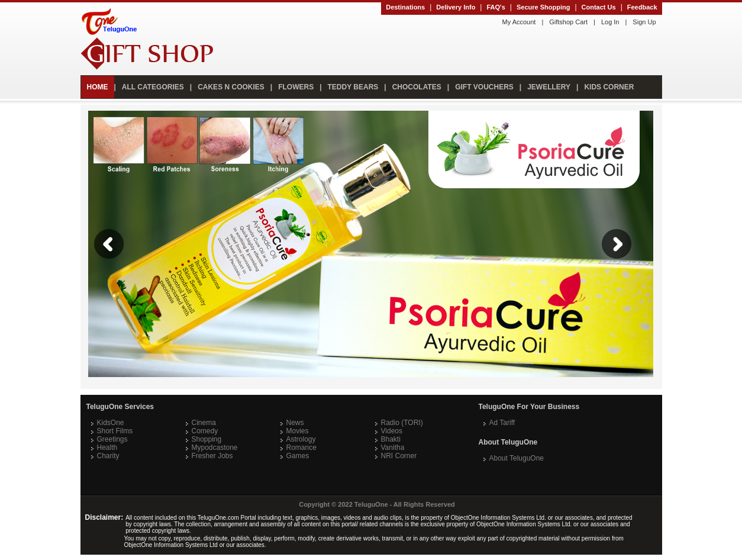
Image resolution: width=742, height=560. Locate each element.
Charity (108, 456)
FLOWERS (296, 87)
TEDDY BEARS (353, 87)
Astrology (301, 439)
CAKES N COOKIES (231, 87)
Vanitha (393, 448)
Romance (301, 448)
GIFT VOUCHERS (484, 87)
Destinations (405, 7)
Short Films (115, 431)
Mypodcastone (215, 448)
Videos (392, 431)
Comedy (205, 431)
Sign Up (644, 22)
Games (298, 456)
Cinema (204, 423)
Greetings (112, 439)
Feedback (642, 7)
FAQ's (496, 7)
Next (617, 244)
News (295, 423)
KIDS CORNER (609, 87)
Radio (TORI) (402, 423)
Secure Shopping (543, 7)
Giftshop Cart (568, 22)
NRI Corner (399, 456)
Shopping (207, 439)
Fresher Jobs (212, 456)
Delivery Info (456, 7)
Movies (298, 431)
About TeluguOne (517, 458)
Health (107, 448)
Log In (610, 22)
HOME (98, 87)
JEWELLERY (549, 87)
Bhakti (391, 439)
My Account (519, 22)
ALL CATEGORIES (153, 87)
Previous (109, 244)
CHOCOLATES (417, 87)
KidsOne (111, 423)
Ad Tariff (502, 423)
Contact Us (599, 7)
